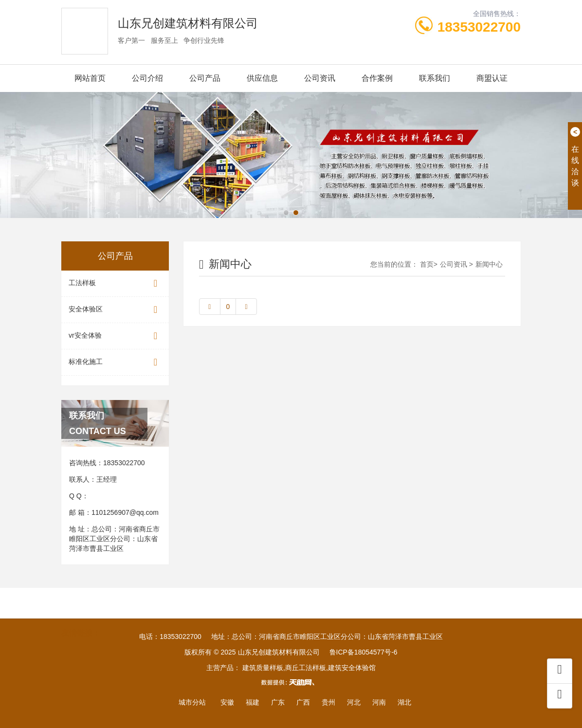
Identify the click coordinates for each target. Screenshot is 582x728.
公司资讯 (320, 78)
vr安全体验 (115, 336)
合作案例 (377, 78)
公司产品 (205, 78)
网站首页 (90, 78)
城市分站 (192, 702)
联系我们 (435, 78)
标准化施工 (115, 362)
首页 (427, 264)
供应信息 (262, 78)
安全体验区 (115, 310)
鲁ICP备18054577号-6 (364, 652)
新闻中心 (489, 264)
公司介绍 (147, 78)
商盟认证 (492, 78)
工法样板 (115, 283)
